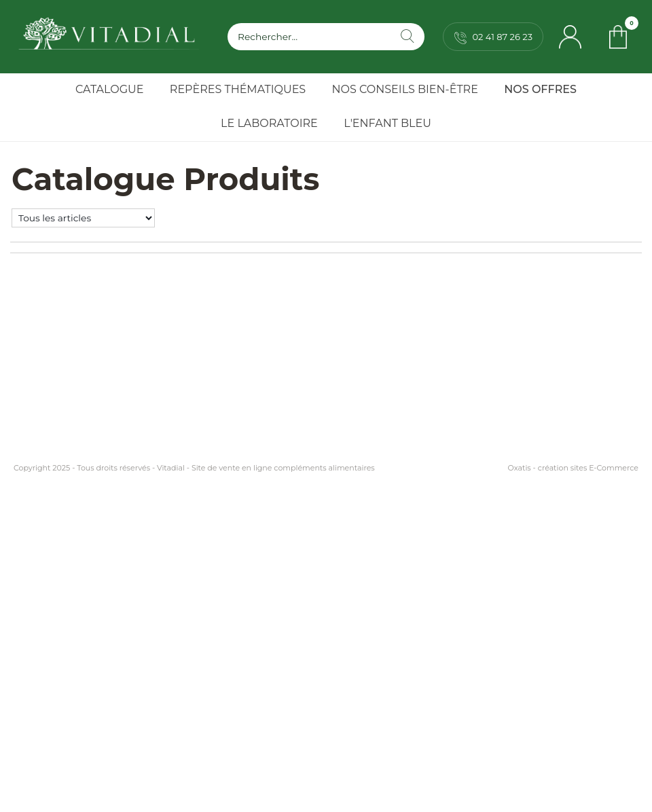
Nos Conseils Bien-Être (405, 89)
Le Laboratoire (269, 123)
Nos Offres (540, 89)
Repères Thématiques (238, 89)
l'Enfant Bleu (387, 123)
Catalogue (109, 89)
